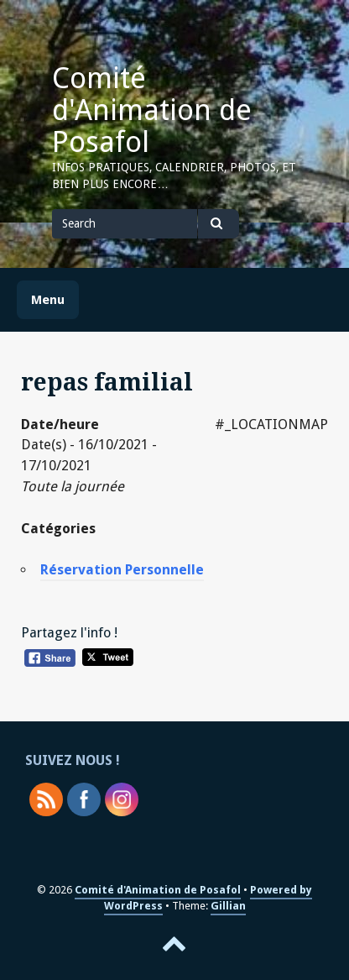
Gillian (228, 906)
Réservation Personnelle (122, 570)
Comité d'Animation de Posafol (152, 110)
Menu (48, 300)
